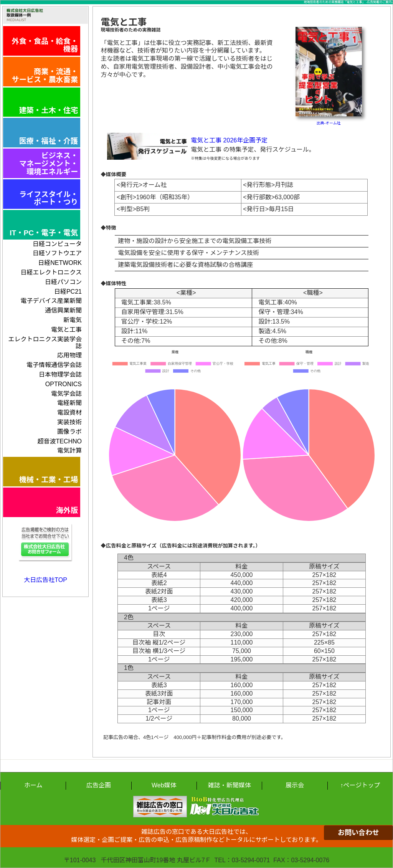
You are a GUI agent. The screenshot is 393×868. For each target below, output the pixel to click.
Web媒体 (164, 785)
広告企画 (99, 785)
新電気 (73, 320)
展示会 (295, 785)
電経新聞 (69, 403)
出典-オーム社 (329, 123)
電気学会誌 (66, 394)
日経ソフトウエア (57, 253)
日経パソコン (63, 282)
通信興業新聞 (63, 310)
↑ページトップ (360, 785)
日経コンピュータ (57, 244)
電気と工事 (66, 330)
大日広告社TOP (45, 580)
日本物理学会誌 (60, 374)
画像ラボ (69, 432)
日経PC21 (68, 292)
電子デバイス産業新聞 (51, 301)
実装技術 (69, 422)
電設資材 (69, 413)
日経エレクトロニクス (51, 272)
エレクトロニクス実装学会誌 (45, 343)
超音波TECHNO (59, 441)
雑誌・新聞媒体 (230, 785)
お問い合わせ (358, 833)
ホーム (33, 785)
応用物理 (69, 355)
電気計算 (69, 451)
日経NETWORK (60, 263)
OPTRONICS (64, 384)
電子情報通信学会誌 (54, 365)
